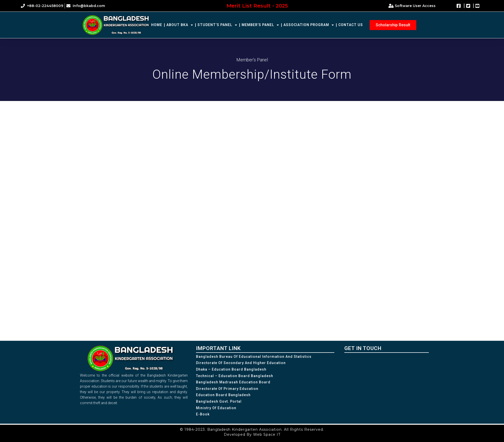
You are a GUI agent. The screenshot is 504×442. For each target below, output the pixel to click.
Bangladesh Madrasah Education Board (233, 382)
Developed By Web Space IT (252, 434)
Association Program (309, 25)
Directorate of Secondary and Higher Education (241, 363)
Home (157, 25)
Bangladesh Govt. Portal (219, 401)
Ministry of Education (216, 408)
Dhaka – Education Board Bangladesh (231, 369)
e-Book (203, 414)
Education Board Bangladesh (223, 395)
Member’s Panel (260, 25)
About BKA (180, 25)
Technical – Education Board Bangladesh (235, 376)
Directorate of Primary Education (227, 389)
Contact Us (351, 25)
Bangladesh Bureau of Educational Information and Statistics (254, 357)
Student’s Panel (217, 25)
